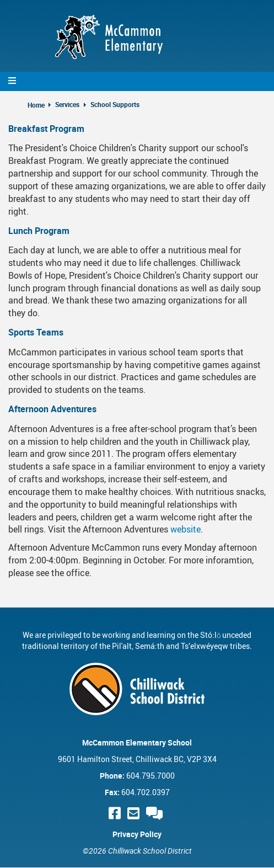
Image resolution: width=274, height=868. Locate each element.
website (186, 529)
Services (67, 104)
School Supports (115, 104)
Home (36, 105)
